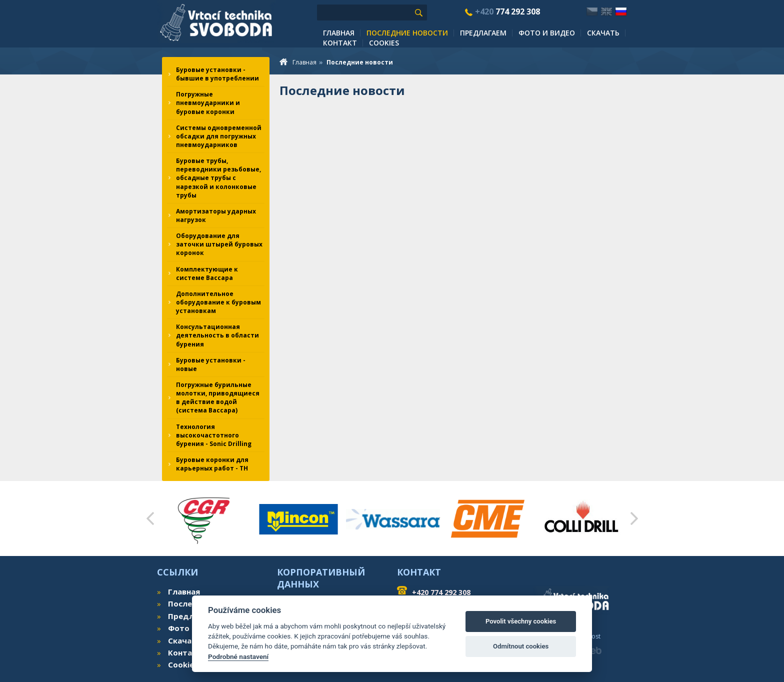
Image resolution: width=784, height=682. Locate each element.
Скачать (603, 33)
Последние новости (407, 33)
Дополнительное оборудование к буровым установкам (218, 302)
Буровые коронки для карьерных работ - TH (212, 464)
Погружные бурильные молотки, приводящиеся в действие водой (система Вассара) (218, 397)
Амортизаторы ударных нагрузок (216, 215)
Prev (150, 518)
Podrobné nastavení (238, 656)
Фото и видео (547, 33)
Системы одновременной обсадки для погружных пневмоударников (219, 136)
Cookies (384, 43)
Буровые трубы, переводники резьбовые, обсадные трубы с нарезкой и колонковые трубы (218, 178)
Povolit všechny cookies (521, 621)
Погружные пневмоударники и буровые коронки (208, 103)
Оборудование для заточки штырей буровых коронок (219, 244)
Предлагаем (483, 33)
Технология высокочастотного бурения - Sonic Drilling (214, 435)
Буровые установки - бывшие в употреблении (217, 74)
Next (634, 518)
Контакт (340, 43)
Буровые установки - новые (211, 364)
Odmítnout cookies (521, 646)
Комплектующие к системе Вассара (207, 273)
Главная (339, 33)
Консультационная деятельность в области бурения (217, 335)
